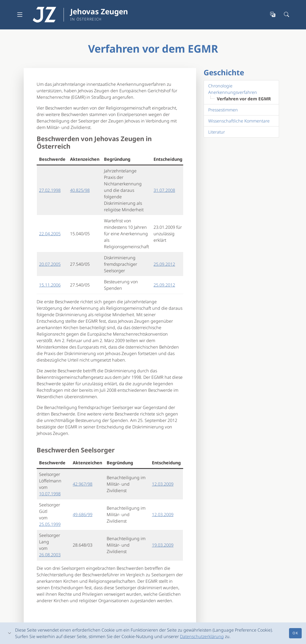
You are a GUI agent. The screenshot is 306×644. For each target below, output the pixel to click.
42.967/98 (83, 484)
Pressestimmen (223, 110)
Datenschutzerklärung (202, 636)
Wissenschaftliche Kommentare (239, 121)
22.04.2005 (50, 234)
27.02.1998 (50, 190)
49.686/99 (83, 514)
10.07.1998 (50, 494)
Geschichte (224, 72)
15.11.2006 (50, 285)
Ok (295, 633)
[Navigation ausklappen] (20, 15)
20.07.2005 (50, 264)
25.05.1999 (50, 524)
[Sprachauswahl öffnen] (273, 15)
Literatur (217, 132)
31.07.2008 (164, 190)
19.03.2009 (163, 545)
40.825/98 (80, 190)
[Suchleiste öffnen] (287, 15)
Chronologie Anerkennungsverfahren (233, 89)
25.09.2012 (164, 264)
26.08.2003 (50, 555)
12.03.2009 (163, 484)
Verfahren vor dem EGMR (244, 99)
